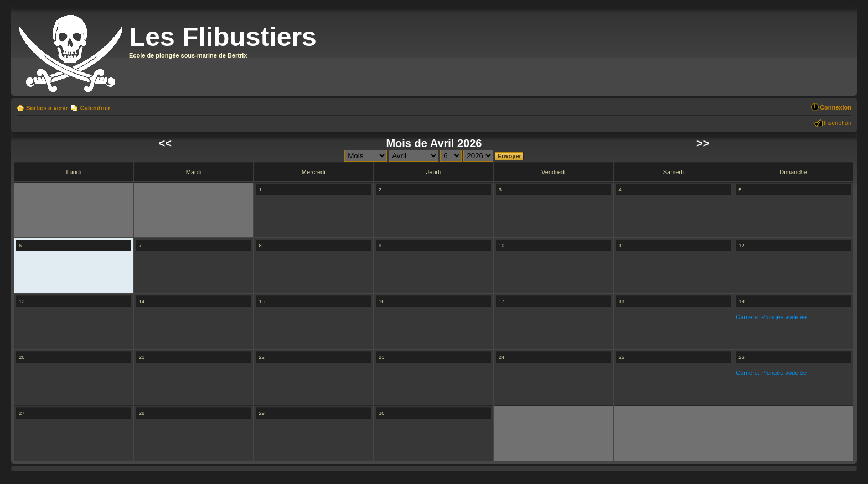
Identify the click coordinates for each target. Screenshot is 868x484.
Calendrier (95, 108)
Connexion (836, 107)
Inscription (838, 123)
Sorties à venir (47, 108)
